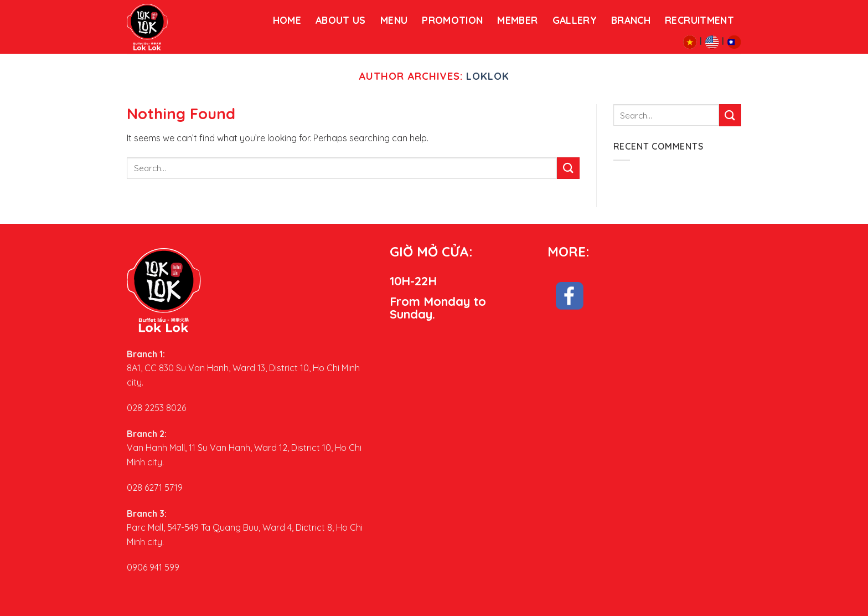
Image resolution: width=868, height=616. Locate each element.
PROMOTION (452, 20)
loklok (488, 76)
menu (394, 20)
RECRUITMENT (699, 20)
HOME (287, 20)
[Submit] (568, 168)
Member (517, 20)
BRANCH (631, 20)
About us (341, 20)
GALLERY (575, 20)
